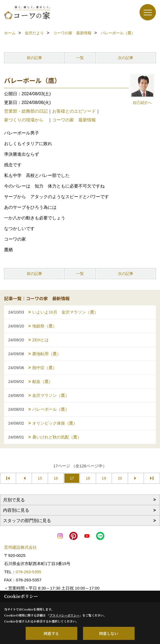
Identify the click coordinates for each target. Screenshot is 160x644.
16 (56, 478)
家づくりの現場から (26, 120)
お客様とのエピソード (74, 111)
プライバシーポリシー (64, 615)
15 (40, 478)
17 (72, 478)
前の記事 (34, 58)
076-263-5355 (29, 572)
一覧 (80, 58)
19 (104, 478)
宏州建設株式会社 (20, 547)
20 (120, 478)
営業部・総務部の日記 (26, 111)
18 (88, 478)
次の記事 (126, 58)
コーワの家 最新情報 (74, 120)
